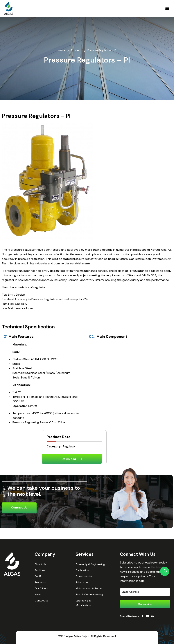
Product (76, 50)
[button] (167, 8)
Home (61, 50)
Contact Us (19, 507)
